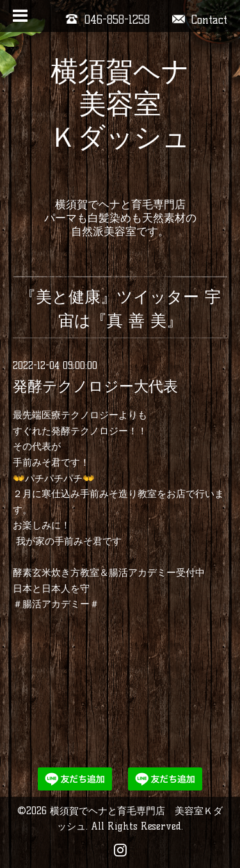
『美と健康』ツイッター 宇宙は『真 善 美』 (120, 308)
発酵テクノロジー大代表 (95, 386)
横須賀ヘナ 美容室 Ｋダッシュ (120, 121)
